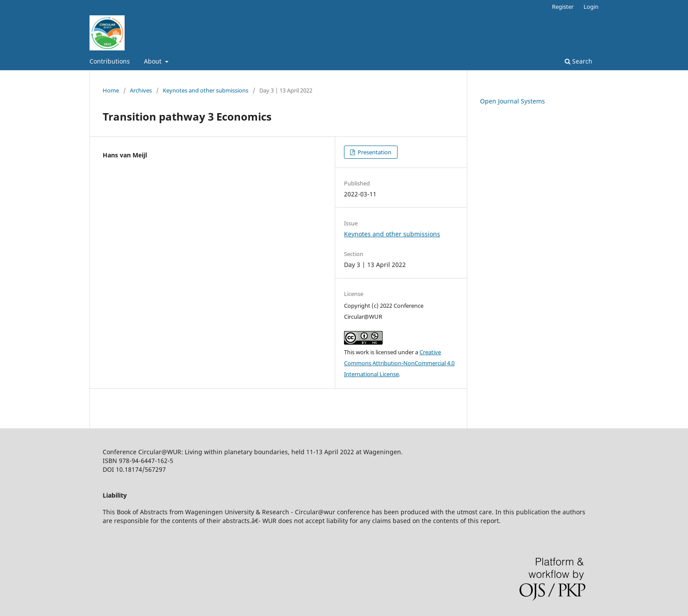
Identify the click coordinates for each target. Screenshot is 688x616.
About (154, 61)
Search (579, 61)
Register (563, 7)
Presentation (374, 152)
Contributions (110, 61)
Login (591, 7)
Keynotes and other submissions (206, 90)
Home (111, 90)
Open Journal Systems (512, 101)
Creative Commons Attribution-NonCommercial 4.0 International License (399, 363)
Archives (141, 90)
